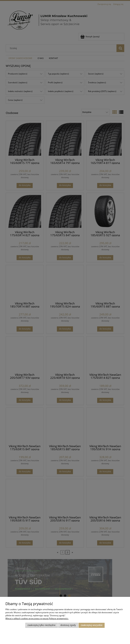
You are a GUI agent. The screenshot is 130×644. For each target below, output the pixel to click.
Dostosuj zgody (68, 625)
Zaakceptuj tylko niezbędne (41, 625)
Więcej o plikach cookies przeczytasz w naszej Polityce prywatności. (37, 618)
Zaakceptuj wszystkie (92, 625)
